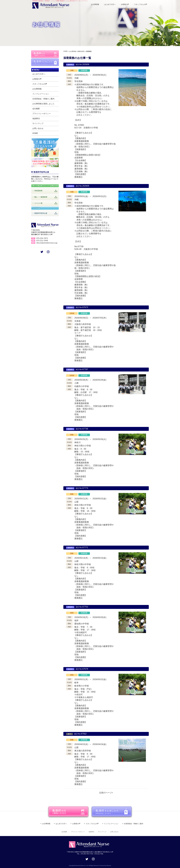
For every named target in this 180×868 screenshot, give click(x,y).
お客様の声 (125, 4)
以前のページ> (106, 793)
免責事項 (36, 118)
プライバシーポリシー (42, 114)
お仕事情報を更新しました (43, 104)
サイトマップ (38, 123)
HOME (35, 133)
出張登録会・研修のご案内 (43, 99)
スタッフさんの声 (141, 4)
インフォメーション (41, 94)
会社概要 (36, 109)
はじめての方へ (110, 4)
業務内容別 (81, 51)
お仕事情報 (95, 4)
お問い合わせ (38, 128)
